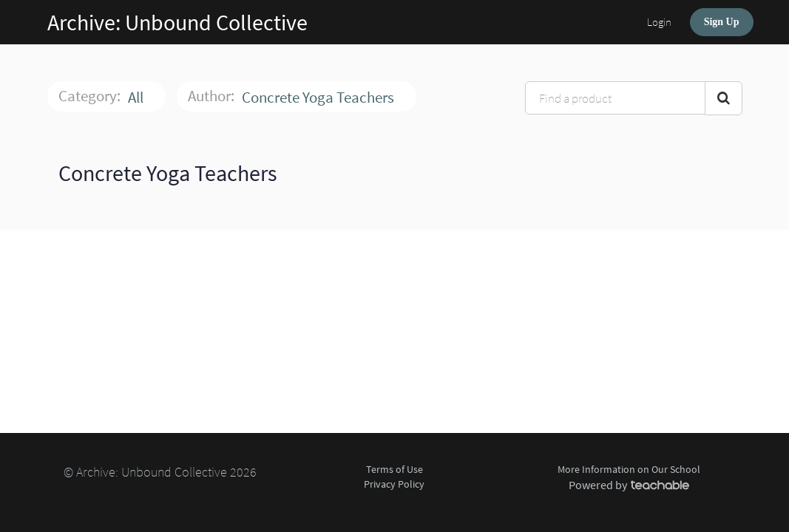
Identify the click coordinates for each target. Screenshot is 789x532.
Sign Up (722, 22)
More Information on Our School (629, 469)
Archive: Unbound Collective (177, 22)
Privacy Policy (394, 484)
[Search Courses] (724, 98)
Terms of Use (394, 469)
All (137, 97)
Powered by (629, 485)
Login (659, 22)
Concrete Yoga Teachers (319, 97)
